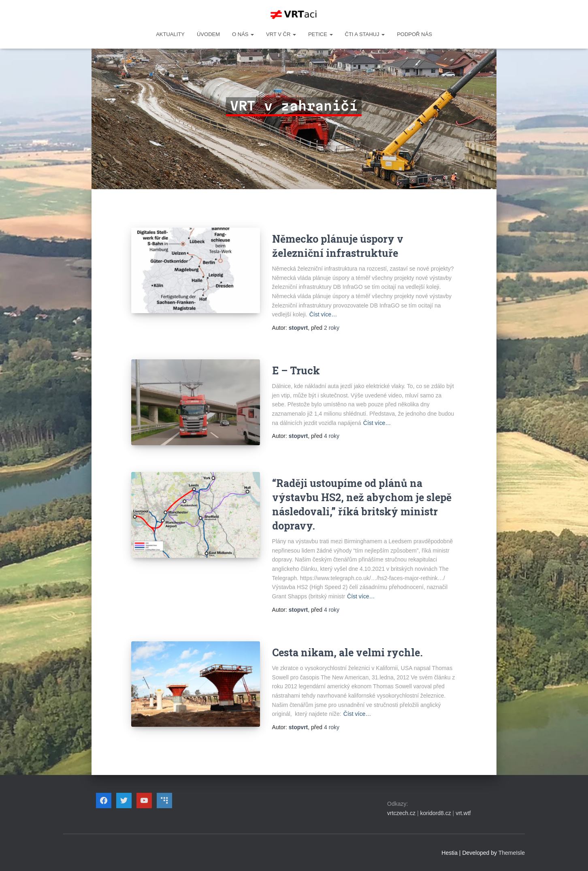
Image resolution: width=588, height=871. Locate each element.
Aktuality (170, 34)
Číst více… (323, 314)
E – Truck (296, 370)
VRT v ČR (281, 34)
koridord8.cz (435, 813)
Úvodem (208, 34)
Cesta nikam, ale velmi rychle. (347, 652)
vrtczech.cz (401, 813)
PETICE (321, 34)
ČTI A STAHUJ (365, 34)
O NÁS (243, 34)
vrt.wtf (463, 813)
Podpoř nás (414, 34)
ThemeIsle (512, 853)
